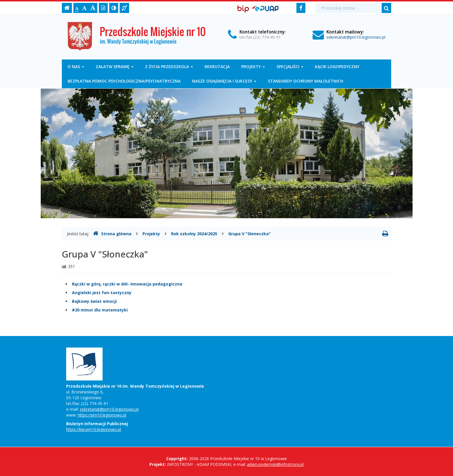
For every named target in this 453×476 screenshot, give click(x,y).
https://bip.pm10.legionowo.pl (94, 429)
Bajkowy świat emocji (94, 301)
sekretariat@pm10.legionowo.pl (356, 37)
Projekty (253, 67)
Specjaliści (290, 67)
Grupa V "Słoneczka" (249, 234)
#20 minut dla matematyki (100, 310)
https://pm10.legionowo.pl (102, 415)
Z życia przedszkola (169, 67)
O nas (76, 67)
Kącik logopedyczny (337, 67)
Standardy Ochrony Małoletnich (306, 81)
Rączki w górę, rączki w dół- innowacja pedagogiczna (127, 284)
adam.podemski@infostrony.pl (275, 464)
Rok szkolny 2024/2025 (194, 234)
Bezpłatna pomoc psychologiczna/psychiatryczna (124, 81)
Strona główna (112, 234)
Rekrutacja (217, 67)
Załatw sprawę (115, 67)
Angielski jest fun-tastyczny (102, 293)
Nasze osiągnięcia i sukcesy (224, 81)
